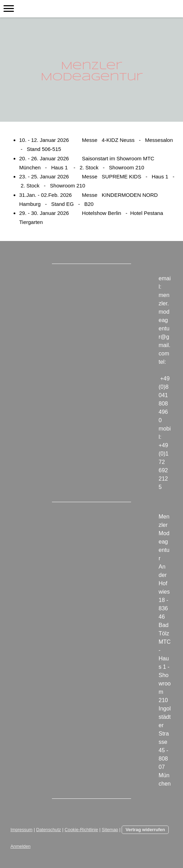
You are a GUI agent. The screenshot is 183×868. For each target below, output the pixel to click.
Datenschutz (49, 830)
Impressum (21, 830)
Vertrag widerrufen (145, 830)
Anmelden (21, 846)
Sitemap (110, 830)
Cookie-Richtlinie (81, 830)
